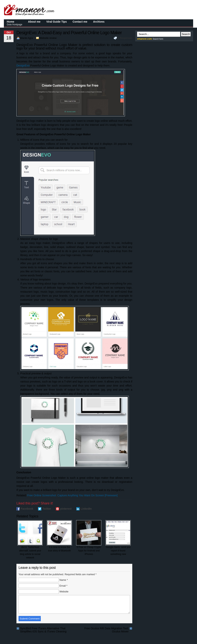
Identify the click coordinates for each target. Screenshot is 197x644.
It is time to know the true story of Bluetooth (59, 536)
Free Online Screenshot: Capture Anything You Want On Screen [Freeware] (72, 495)
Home (14, 23)
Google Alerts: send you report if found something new (118, 538)
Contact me (80, 22)
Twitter (47, 509)
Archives (99, 22)
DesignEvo (23, 66)
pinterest (66, 509)
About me (34, 22)
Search (186, 34)
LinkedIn (86, 509)
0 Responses (125, 38)
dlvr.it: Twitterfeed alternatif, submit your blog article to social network (30, 540)
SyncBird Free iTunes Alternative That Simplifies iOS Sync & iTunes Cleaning (43, 632)
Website (64, 592)
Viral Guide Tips (57, 22)
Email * (63, 586)
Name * (64, 580)
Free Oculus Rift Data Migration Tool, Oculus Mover (107, 632)
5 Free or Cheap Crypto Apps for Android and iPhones (89, 538)
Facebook (27, 509)
